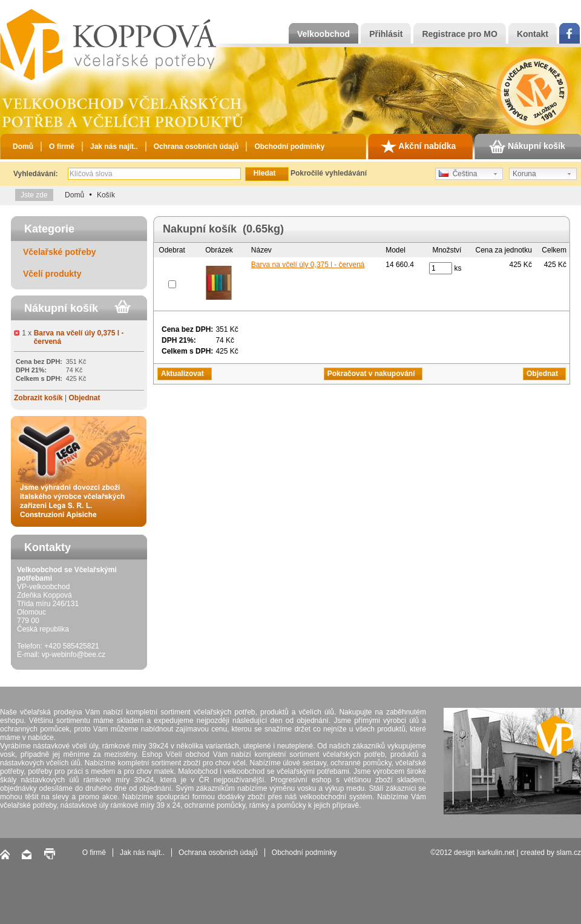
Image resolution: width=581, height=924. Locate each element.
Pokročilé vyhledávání (329, 173)
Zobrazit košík (38, 398)
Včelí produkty (52, 274)
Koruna (524, 174)
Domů (23, 147)
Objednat (84, 398)
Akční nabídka (418, 147)
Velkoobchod (323, 34)
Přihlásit (386, 34)
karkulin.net (496, 853)
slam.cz (569, 853)
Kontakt (533, 34)
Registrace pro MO (459, 34)
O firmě (62, 147)
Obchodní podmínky (289, 147)
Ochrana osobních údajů (196, 147)
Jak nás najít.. (114, 147)
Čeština (458, 174)
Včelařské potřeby (60, 252)
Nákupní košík (527, 147)
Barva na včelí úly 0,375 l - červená (308, 265)
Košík (106, 195)
